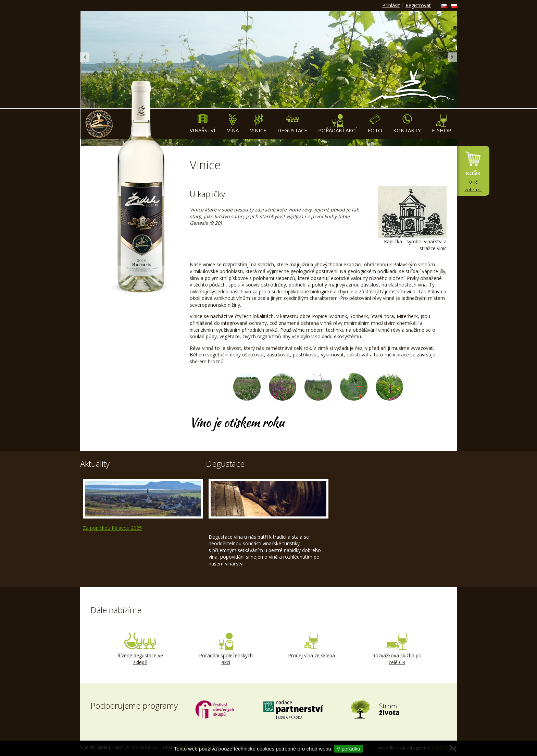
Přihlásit (391, 5)
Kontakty (407, 124)
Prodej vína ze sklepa (311, 646)
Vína (233, 124)
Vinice (258, 124)
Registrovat (418, 5)
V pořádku (348, 749)
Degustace (292, 124)
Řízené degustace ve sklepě (140, 649)
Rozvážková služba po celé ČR (397, 649)
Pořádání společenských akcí (226, 649)
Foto (375, 124)
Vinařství (203, 124)
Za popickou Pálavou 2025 (112, 528)
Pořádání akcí (338, 124)
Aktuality (95, 464)
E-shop (442, 124)
